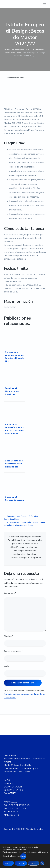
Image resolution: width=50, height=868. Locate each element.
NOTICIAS (9, 783)
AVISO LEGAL (10, 802)
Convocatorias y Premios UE (23, 50)
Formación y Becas (13, 53)
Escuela (42, 522)
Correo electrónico (13, 651)
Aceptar (8, 863)
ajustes (23, 856)
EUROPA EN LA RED (14, 790)
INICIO (7, 780)
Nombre (9, 636)
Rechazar (21, 863)
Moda (31, 525)
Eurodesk (40, 50)
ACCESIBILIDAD (12, 812)
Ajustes (34, 863)
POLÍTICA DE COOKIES (15, 808)
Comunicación (25, 522)
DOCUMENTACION (13, 787)
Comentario (10, 593)
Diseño (35, 522)
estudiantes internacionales (16, 525)
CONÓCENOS (10, 793)
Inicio (7, 50)
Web (6, 666)
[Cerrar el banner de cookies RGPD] (42, 863)
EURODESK (10, 307)
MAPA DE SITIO (11, 815)
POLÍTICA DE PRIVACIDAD (17, 805)
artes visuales (13, 522)
